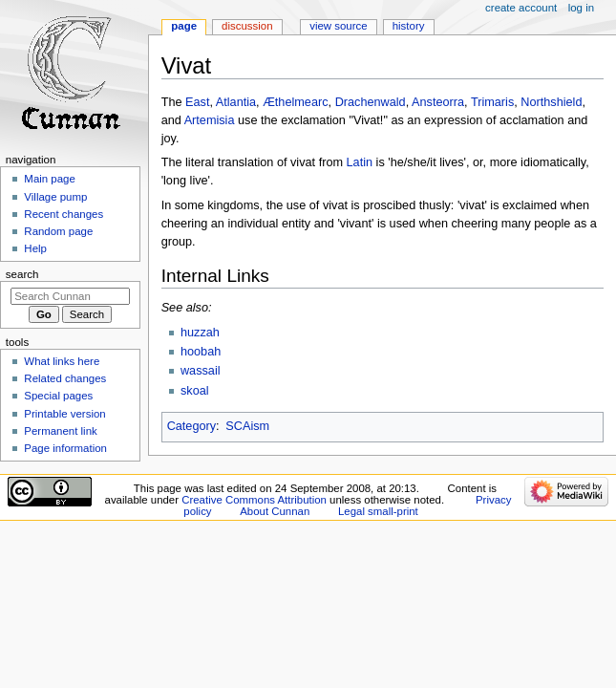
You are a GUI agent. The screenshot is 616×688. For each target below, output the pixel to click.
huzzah (200, 333)
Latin (360, 162)
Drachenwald (371, 102)
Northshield (551, 102)
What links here (62, 361)
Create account (521, 8)
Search (22, 274)
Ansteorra (438, 102)
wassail (201, 371)
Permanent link (60, 431)
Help (35, 248)
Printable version (64, 414)
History (409, 26)
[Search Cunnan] (70, 296)
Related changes (65, 378)
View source (338, 26)
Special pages (58, 396)
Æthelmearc (295, 102)
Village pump (55, 197)
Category (191, 426)
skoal (195, 391)
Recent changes (64, 214)
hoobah (201, 352)
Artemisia (210, 120)
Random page (58, 231)
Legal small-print (378, 511)
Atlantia (236, 102)
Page (184, 26)
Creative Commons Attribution (254, 500)
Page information (65, 448)
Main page (50, 179)
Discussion (247, 26)
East (197, 102)
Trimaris (492, 102)
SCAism (247, 426)
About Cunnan (275, 511)
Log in (581, 8)
